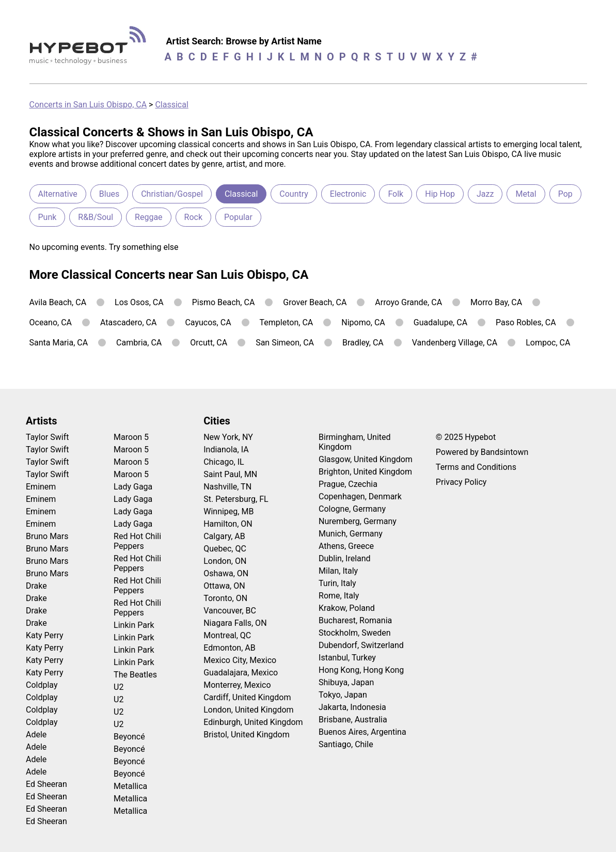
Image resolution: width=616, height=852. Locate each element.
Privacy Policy (461, 482)
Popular (238, 217)
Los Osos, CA (139, 302)
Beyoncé (129, 737)
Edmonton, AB (230, 648)
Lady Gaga (133, 487)
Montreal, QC (227, 635)
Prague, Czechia (348, 484)
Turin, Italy (337, 583)
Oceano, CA (51, 322)
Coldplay (42, 685)
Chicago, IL (224, 462)
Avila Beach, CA (58, 302)
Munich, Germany (351, 534)
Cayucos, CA (208, 322)
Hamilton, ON (228, 524)
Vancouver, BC (230, 611)
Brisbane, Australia (353, 720)
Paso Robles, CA (526, 322)
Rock (193, 217)
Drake (36, 586)
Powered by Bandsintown (482, 452)
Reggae (149, 217)
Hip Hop (440, 194)
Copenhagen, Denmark (360, 496)
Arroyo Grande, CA (408, 302)
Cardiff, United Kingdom (247, 697)
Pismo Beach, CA (224, 302)
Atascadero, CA (128, 322)
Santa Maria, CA (59, 343)
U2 (119, 687)
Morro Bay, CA (496, 302)
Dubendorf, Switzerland (361, 645)
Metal (526, 194)
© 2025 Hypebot (466, 437)
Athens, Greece (346, 546)
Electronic (348, 194)
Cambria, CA (139, 343)
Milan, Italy (338, 571)
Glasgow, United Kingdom (366, 459)
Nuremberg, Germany (358, 521)
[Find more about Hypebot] (91, 49)
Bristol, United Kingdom (247, 735)
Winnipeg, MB (228, 511)
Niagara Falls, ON (235, 623)
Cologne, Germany (352, 509)
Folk (396, 194)
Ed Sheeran (46, 784)
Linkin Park (134, 625)
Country (294, 194)
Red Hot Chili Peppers (137, 541)
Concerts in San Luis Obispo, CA (88, 105)
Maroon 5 (131, 437)
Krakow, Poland (347, 608)
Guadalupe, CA (440, 322)
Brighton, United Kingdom (365, 472)
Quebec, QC (225, 549)
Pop (565, 194)
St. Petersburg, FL (236, 499)
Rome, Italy (339, 596)
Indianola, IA (226, 449)
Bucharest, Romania (355, 620)
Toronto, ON (225, 598)
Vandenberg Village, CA (455, 343)
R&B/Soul (96, 217)
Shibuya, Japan (346, 682)
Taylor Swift (47, 437)
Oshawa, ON (226, 573)
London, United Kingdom (248, 710)
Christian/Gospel (172, 194)
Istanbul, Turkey (347, 658)
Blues (109, 194)
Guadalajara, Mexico (241, 673)
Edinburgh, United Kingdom (253, 722)
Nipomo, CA (363, 322)
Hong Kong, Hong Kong (361, 670)
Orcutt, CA (209, 343)
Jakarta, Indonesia (352, 707)
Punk (48, 217)
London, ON (225, 561)
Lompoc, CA (548, 343)
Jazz (485, 194)
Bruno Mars (47, 536)
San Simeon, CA (285, 343)
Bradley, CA (363, 343)
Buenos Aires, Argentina (362, 732)
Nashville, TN (227, 487)
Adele (36, 735)
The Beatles (135, 675)
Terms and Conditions (476, 467)
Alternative (58, 194)
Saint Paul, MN (230, 474)
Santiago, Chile (346, 744)
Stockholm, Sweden (355, 633)
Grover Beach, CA (315, 302)
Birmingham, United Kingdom (355, 442)
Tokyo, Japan (343, 695)
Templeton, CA (287, 322)
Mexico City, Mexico (240, 660)
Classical (171, 105)
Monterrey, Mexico (237, 685)
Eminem (41, 487)
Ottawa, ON (224, 586)
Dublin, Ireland (345, 558)
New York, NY (228, 437)
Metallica (130, 786)
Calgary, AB (224, 536)
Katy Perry (45, 635)
